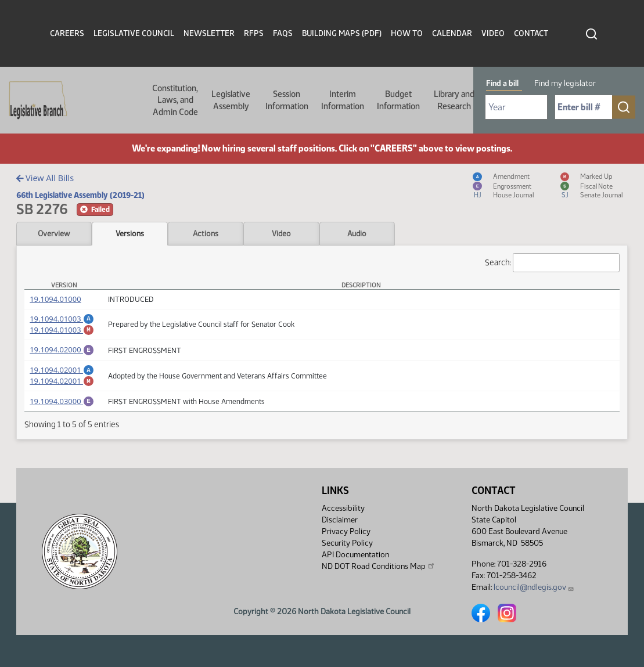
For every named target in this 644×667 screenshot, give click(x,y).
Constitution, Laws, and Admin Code (175, 100)
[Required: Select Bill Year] (516, 107)
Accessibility (343, 508)
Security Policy (347, 543)
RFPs (254, 33)
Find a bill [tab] (502, 83)
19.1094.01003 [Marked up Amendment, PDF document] (62, 331)
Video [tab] (281, 233)
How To (407, 33)
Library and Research (454, 100)
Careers (67, 33)
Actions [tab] (206, 233)
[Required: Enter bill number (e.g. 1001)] (584, 107)
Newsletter (209, 33)
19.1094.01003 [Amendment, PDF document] (62, 319)
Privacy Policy (346, 531)
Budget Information (398, 100)
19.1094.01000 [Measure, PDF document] (55, 299)
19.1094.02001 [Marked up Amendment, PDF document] (62, 388)
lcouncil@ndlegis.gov (534, 587)
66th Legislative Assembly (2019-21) (80, 195)
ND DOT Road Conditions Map (379, 566)
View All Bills (45, 178)
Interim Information (343, 100)
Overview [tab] (54, 233)
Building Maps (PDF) (342, 33)
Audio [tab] (357, 233)
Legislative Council (134, 33)
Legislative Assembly (231, 100)
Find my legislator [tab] (565, 83)
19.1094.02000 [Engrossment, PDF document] (62, 353)
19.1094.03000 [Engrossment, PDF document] (62, 410)
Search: (552, 263)
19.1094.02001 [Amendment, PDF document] (62, 375)
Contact (531, 33)
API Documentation (355, 555)
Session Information (287, 100)
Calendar (452, 33)
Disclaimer (340, 520)
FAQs (283, 33)
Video (493, 33)
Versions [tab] (130, 233)
